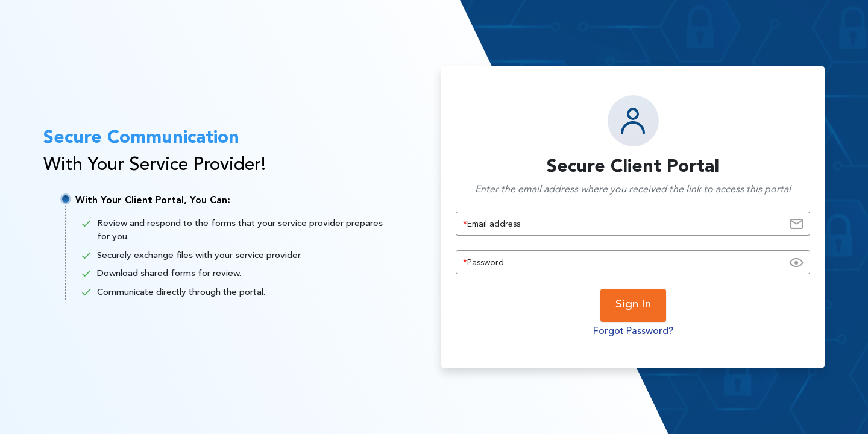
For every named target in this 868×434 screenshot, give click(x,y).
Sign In (633, 305)
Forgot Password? (633, 332)
